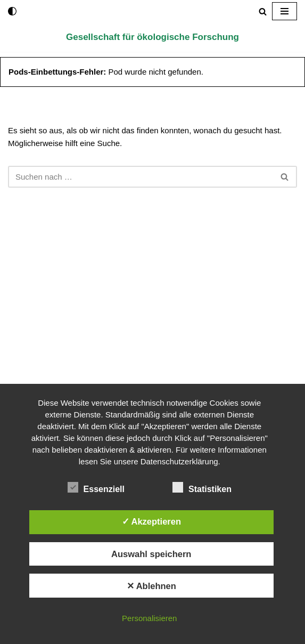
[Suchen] (263, 11)
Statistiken (202, 487)
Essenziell (96, 487)
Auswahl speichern (151, 554)
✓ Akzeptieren (152, 521)
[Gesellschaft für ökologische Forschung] (152, 37)
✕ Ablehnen (151, 586)
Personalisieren (149, 618)
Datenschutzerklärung (179, 461)
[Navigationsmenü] (285, 11)
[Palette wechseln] (12, 11)
